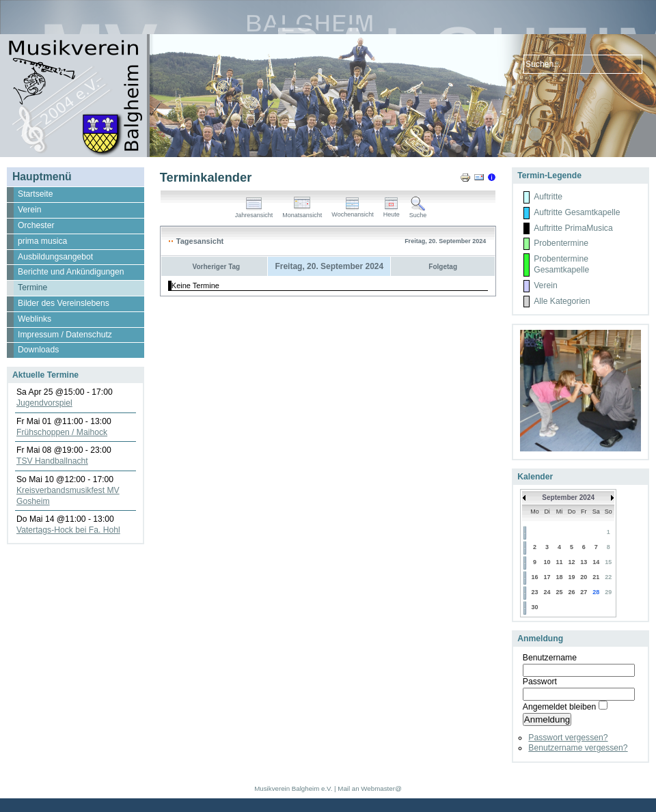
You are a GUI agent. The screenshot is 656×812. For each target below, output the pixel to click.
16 (534, 577)
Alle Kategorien (562, 301)
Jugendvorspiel (44, 403)
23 (534, 592)
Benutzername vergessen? (578, 748)
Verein (545, 285)
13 (584, 562)
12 (571, 562)
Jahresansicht (254, 212)
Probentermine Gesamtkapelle (561, 264)
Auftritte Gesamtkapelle (577, 212)
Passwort (540, 682)
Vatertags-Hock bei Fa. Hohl (68, 530)
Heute (392, 212)
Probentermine (561, 243)
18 (560, 577)
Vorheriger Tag (217, 267)
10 (547, 562)
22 (608, 577)
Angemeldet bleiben (559, 707)
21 (596, 577)
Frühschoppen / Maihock (62, 432)
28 (596, 592)
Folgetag (443, 267)
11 (560, 562)
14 (596, 562)
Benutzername (550, 658)
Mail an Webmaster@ (369, 788)
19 (571, 577)
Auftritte (548, 197)
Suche (418, 212)
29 (608, 592)
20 (584, 577)
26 (571, 592)
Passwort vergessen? (568, 738)
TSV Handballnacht (52, 461)
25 (560, 592)
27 (584, 592)
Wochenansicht (352, 212)
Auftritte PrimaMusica (573, 228)
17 (547, 577)
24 (547, 592)
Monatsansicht (302, 212)
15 (608, 562)
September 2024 (568, 498)
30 (534, 607)
